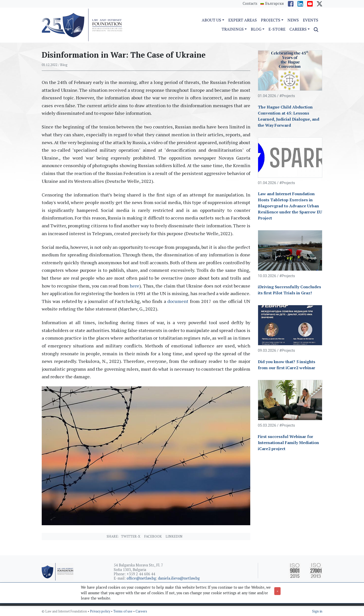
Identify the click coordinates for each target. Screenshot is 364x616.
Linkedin (174, 536)
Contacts (250, 3)
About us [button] (211, 20)
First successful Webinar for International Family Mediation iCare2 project (288, 443)
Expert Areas (243, 20)
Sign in (317, 611)
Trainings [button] (233, 29)
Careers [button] (298, 29)
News (293, 20)
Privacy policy (100, 611)
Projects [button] (271, 20)
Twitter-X (131, 536)
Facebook (153, 536)
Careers (141, 611)
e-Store (277, 29)
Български (275, 4)
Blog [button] (256, 29)
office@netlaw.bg (141, 578)
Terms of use (123, 611)
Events (311, 20)
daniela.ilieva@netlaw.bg (179, 578)
